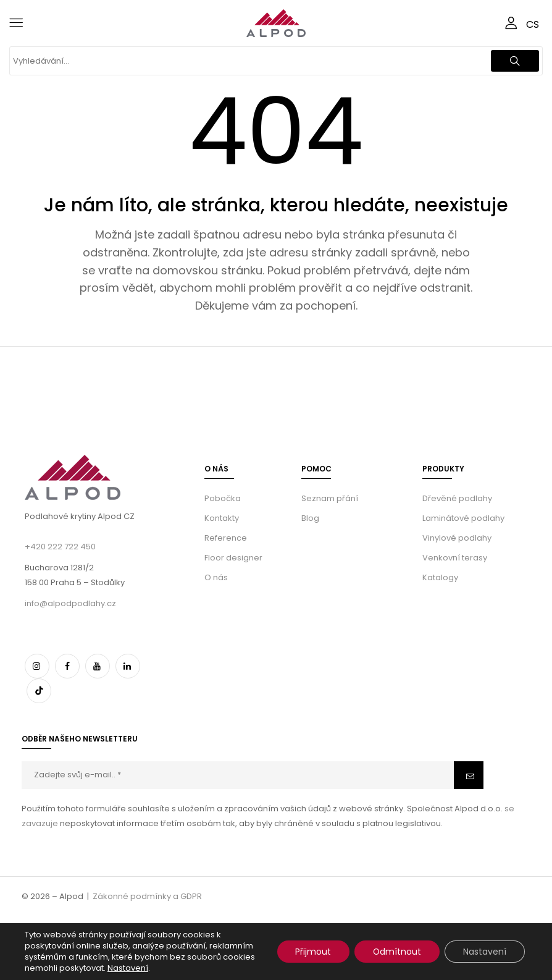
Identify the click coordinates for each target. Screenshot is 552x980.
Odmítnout (397, 952)
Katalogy (440, 577)
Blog (310, 518)
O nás (216, 577)
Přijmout (312, 952)
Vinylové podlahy (457, 538)
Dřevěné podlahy (457, 498)
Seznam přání (330, 498)
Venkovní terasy (455, 558)
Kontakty (222, 518)
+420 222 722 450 (60, 547)
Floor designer (233, 558)
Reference (226, 538)
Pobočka (223, 498)
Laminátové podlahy (463, 518)
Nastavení (128, 968)
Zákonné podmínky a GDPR (147, 896)
